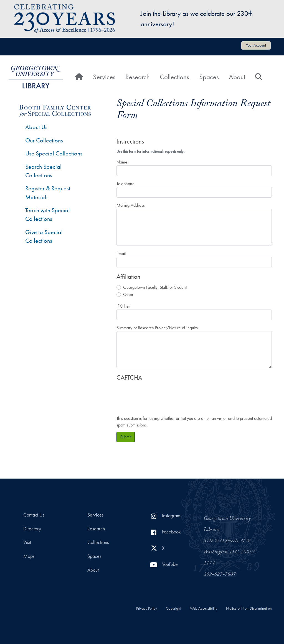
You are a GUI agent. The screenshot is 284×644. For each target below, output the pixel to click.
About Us (36, 127)
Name (122, 162)
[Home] (79, 77)
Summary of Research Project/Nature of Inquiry (157, 328)
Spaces (209, 77)
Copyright (173, 608)
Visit (27, 542)
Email (121, 253)
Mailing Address (131, 205)
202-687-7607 (220, 575)
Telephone (125, 184)
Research (138, 77)
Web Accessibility (204, 608)
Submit (126, 437)
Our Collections (44, 140)
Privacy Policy (147, 608)
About (237, 77)
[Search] (259, 77)
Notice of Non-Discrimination (249, 608)
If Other (123, 306)
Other (128, 294)
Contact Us (34, 515)
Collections (174, 77)
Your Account (256, 45)
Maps (29, 556)
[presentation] (159, 395)
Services (104, 77)
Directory (32, 529)
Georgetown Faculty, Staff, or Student (155, 287)
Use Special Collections (54, 153)
